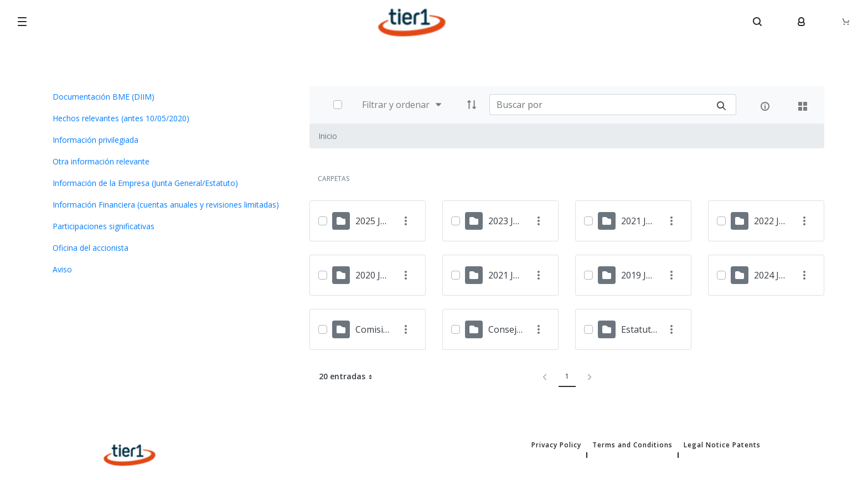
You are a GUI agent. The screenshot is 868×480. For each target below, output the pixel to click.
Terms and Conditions (632, 445)
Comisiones (379, 329)
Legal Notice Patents (722, 445)
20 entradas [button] (350, 376)
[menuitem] (168, 97)
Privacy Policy (556, 445)
